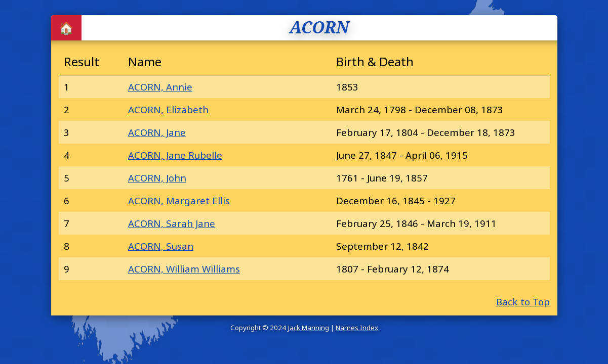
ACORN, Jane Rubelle (175, 155)
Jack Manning (308, 328)
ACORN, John (157, 178)
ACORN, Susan (161, 246)
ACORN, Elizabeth (168, 109)
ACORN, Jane (157, 132)
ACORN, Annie (160, 87)
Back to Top (523, 302)
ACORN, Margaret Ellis (179, 200)
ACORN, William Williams (184, 269)
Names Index (357, 328)
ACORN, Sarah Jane (172, 223)
